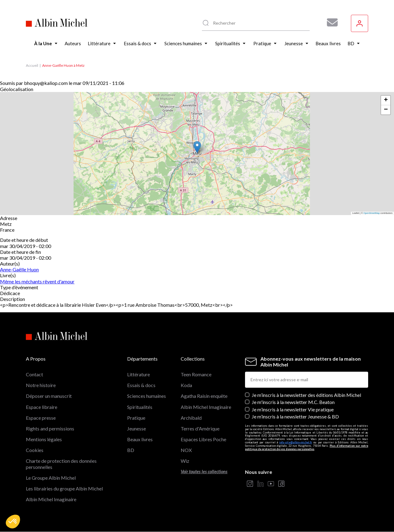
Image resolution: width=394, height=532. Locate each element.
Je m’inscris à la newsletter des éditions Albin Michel (306, 395)
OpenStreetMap (372, 213)
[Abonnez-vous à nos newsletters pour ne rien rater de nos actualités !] (330, 22)
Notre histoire (41, 385)
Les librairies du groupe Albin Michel (64, 488)
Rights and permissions (50, 428)
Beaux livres (140, 439)
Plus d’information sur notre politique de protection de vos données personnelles (307, 447)
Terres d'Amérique (200, 428)
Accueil (32, 65)
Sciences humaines (147, 396)
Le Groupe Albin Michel (51, 478)
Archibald (191, 418)
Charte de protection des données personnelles (61, 464)
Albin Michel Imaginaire (51, 499)
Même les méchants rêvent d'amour (37, 281)
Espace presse (41, 418)
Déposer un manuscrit (49, 396)
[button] (13, 522)
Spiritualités (140, 407)
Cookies (35, 450)
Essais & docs (141, 385)
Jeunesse (137, 428)
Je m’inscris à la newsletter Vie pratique (293, 409)
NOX (186, 450)
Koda (186, 385)
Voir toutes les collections (204, 472)
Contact (34, 374)
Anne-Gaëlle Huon (19, 269)
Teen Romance (196, 374)
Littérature (139, 374)
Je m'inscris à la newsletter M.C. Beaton (293, 402)
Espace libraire (42, 407)
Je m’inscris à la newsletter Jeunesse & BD (295, 416)
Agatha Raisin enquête (204, 396)
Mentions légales (44, 439)
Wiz (185, 461)
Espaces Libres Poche (203, 439)
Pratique (136, 418)
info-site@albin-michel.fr (296, 442)
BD (131, 450)
